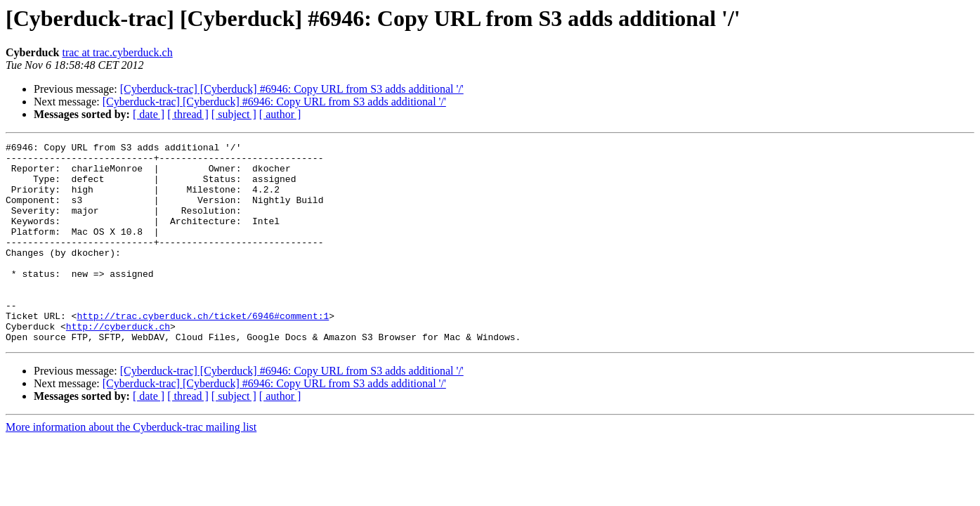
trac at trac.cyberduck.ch (117, 52)
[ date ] (149, 114)
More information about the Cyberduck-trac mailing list (131, 467)
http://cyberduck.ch (118, 364)
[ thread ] (188, 114)
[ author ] (280, 114)
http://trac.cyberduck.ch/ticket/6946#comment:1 (203, 351)
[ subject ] (234, 114)
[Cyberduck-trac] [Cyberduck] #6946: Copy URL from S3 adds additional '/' (292, 89)
